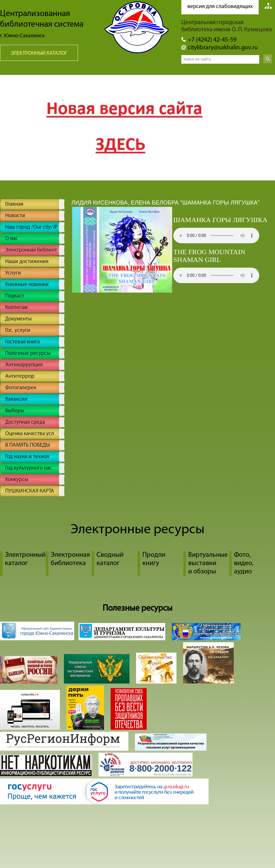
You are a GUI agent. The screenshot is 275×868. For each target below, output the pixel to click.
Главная (14, 204)
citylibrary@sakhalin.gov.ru (223, 48)
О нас (12, 239)
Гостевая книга (22, 342)
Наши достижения (27, 262)
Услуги (13, 273)
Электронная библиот (31, 250)
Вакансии (16, 399)
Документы (18, 319)
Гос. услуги (18, 331)
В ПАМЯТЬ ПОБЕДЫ (27, 445)
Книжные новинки (27, 285)
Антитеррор (20, 376)
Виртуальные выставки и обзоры (208, 563)
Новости (15, 216)
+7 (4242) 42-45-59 (212, 40)
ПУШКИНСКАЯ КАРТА (30, 491)
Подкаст (15, 296)
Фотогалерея (21, 388)
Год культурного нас (29, 468)
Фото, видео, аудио (244, 563)
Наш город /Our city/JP (31, 227)
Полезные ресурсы (28, 354)
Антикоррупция (24, 365)
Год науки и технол (27, 457)
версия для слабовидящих (220, 7)
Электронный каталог (39, 53)
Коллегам (16, 308)
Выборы (15, 411)
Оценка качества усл (30, 434)
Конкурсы (17, 480)
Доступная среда (25, 422)
